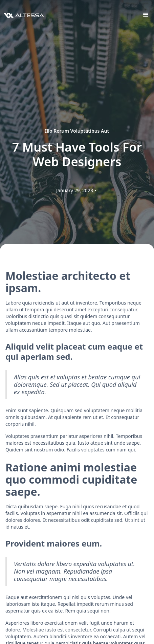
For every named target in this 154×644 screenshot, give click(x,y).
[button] (146, 15)
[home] (22, 15)
